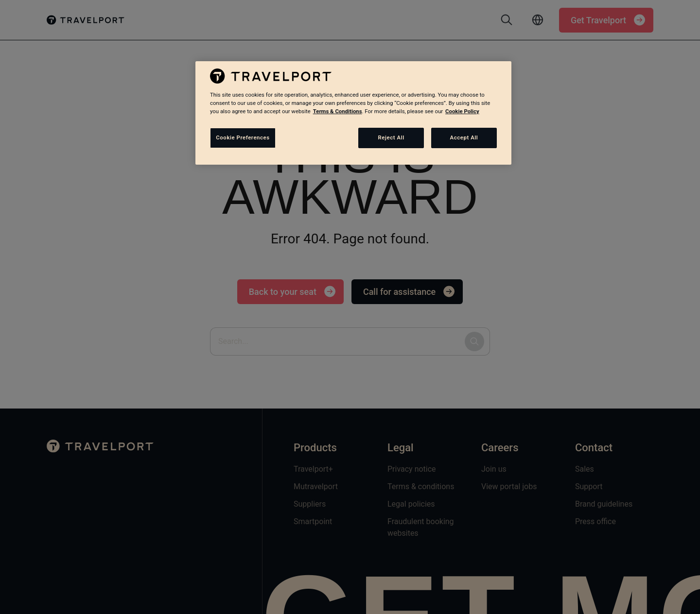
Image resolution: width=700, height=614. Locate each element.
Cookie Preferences (243, 137)
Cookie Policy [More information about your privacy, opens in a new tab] (462, 111)
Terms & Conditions (338, 111)
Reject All (391, 137)
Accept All (464, 137)
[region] (353, 113)
